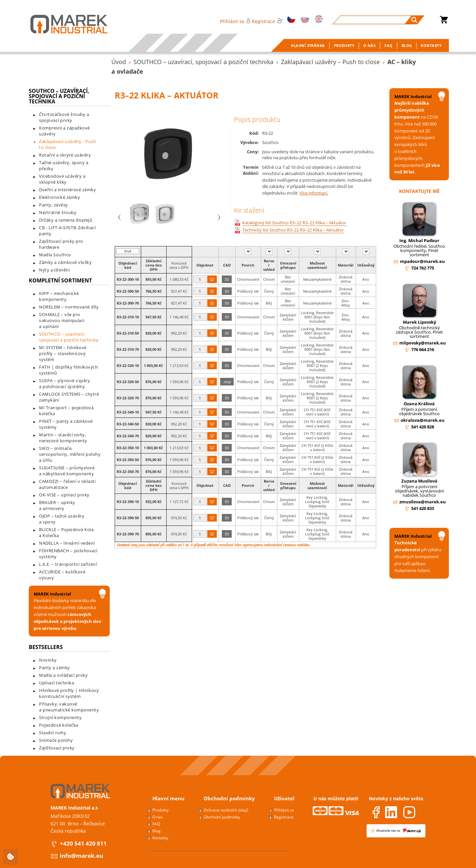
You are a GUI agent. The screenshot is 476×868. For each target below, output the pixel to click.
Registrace (267, 21)
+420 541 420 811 (83, 843)
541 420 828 (423, 427)
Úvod (119, 62)
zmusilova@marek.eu (423, 502)
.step (227, 382)
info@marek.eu (81, 856)
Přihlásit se (235, 21)
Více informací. (314, 193)
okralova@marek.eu (423, 420)
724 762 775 (423, 268)
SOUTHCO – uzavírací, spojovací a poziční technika (203, 62)
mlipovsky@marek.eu (423, 343)
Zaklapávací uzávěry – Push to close (330, 62)
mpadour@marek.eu (422, 261)
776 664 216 (423, 349)
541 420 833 (423, 508)
